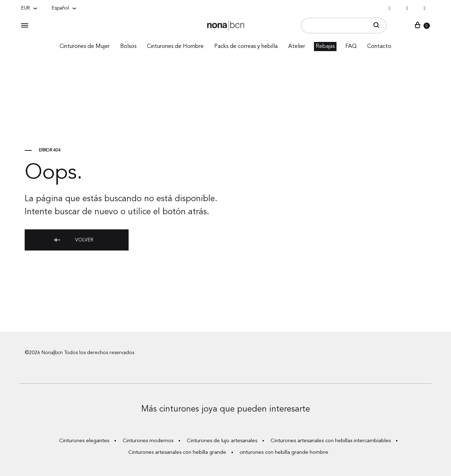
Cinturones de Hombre (175, 47)
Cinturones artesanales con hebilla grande (177, 453)
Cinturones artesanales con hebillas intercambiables (331, 441)
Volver (73, 240)
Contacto (379, 47)
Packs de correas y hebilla (246, 47)
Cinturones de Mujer (85, 47)
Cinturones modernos (148, 441)
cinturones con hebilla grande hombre (284, 453)
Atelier (297, 47)
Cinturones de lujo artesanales (222, 441)
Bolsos (128, 47)
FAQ (351, 47)
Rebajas (325, 47)
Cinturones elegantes (84, 441)
